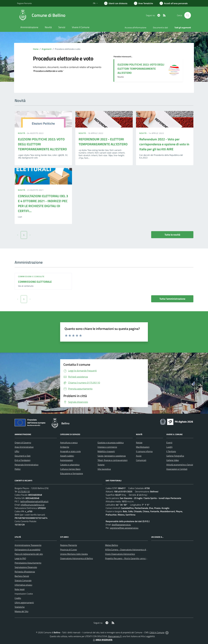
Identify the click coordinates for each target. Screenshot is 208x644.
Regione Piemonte (69, 545)
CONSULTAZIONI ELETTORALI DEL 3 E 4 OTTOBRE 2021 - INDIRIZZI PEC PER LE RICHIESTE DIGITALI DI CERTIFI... (43, 203)
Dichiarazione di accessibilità (27, 550)
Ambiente (65, 447)
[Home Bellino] (41, 15)
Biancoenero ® (115, 636)
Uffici (17, 451)
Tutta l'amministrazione (172, 299)
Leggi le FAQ (20, 558)
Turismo (101, 465)
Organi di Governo (23, 443)
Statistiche (20, 607)
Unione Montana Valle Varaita (74, 554)
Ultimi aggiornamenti (24, 602)
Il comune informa (144, 451)
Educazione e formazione (72, 473)
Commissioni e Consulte (31, 276)
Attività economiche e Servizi (180, 465)
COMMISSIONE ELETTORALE (35, 282)
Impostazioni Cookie (24, 594)
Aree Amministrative (24, 447)
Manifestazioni (143, 447)
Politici (18, 469)
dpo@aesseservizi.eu (121, 525)
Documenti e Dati (23, 456)
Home (36, 49)
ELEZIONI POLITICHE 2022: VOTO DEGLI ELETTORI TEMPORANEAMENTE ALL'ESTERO (141, 69)
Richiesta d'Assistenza (25, 572)
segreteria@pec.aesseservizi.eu (124, 528)
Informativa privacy (23, 585)
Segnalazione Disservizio (26, 567)
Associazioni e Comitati (177, 469)
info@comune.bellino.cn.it (33, 505)
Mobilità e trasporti (106, 451)
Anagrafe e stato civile (70, 451)
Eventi (169, 443)
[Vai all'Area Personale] (174, 3)
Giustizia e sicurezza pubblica (111, 443)
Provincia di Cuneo (68, 550)
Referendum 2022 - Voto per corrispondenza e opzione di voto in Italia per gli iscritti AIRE (164, 144)
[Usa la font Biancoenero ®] (116, 3)
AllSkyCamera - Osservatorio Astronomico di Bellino (129, 550)
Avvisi (139, 456)
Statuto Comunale (23, 580)
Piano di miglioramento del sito (29, 554)
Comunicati (141, 460)
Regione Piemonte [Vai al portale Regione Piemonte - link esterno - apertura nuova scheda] (24, 3)
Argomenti (47, 49)
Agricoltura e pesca (69, 443)
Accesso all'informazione (136, 28)
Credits (18, 598)
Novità (22, 133)
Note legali (20, 589)
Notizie (139, 443)
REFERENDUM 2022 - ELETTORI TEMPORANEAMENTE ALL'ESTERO (103, 142)
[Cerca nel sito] (188, 15)
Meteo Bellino (112, 545)
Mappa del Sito (21, 611)
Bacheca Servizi (22, 576)
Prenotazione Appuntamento (28, 563)
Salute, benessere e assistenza (112, 456)
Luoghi (169, 447)
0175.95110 (24, 491)
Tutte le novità (172, 235)
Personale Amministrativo (26, 465)
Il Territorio (171, 451)
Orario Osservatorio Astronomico (120, 554)
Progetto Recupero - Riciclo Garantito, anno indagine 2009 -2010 (135, 558)
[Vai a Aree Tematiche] (143, 3)
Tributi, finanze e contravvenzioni (112, 460)
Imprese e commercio (107, 447)
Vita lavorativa (104, 469)
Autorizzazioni (66, 460)
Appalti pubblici (67, 456)
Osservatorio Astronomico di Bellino (76, 558)
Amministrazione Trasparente (28, 545)
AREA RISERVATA (102, 640)
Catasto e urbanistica (70, 465)
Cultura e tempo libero (70, 469)
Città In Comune (157, 632)
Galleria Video (173, 460)
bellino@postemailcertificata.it (34, 501)
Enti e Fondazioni (22, 460)
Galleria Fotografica (175, 456)
